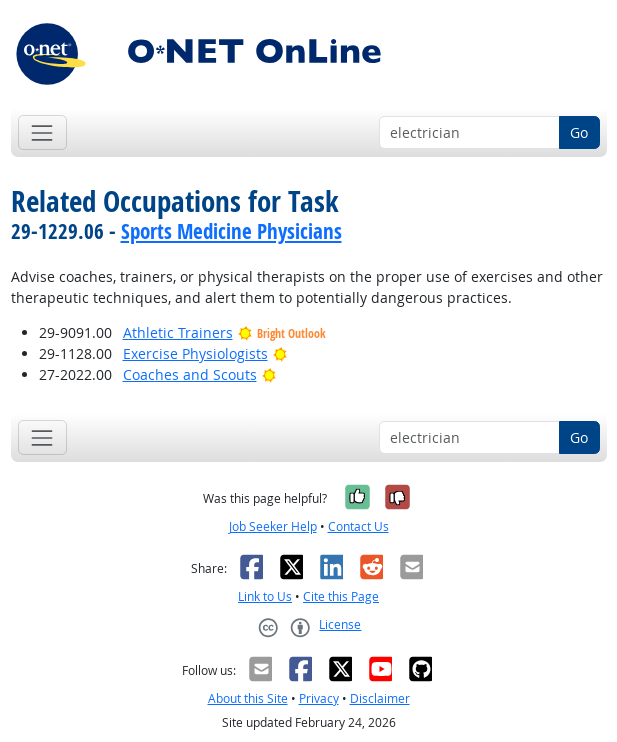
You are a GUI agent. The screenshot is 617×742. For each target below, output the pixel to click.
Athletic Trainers (178, 332)
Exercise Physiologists (195, 353)
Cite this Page (341, 596)
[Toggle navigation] (42, 132)
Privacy (319, 698)
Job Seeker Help (273, 526)
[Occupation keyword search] (469, 133)
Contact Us (358, 526)
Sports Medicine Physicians (231, 231)
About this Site (248, 698)
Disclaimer (380, 698)
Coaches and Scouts (190, 374)
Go (579, 132)
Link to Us (265, 596)
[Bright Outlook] (280, 353)
